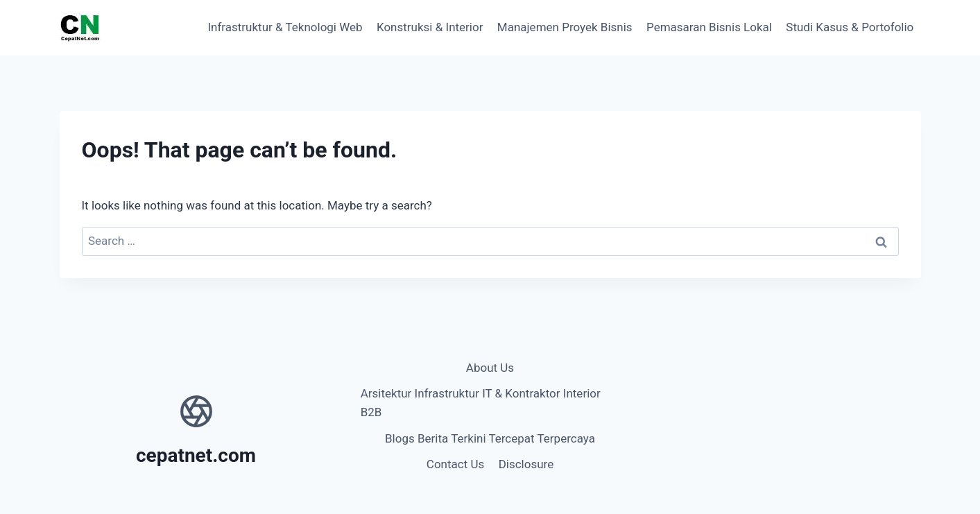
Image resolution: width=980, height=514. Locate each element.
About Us (490, 368)
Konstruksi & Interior (430, 27)
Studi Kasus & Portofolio (850, 27)
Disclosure (526, 464)
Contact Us (455, 464)
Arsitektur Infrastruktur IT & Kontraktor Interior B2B (481, 403)
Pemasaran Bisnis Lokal (709, 27)
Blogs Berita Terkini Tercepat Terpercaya (490, 438)
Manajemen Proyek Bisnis (565, 27)
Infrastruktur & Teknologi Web (285, 27)
